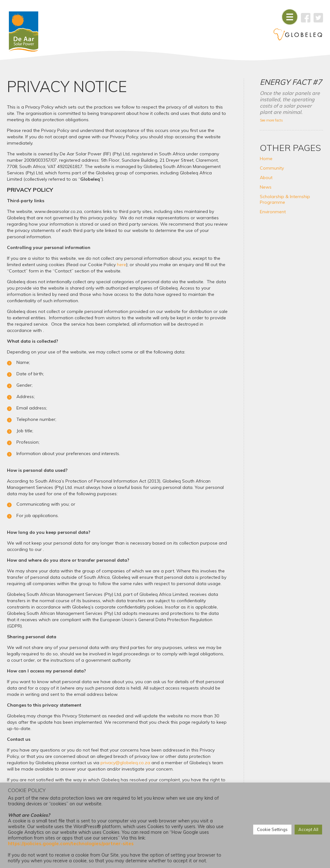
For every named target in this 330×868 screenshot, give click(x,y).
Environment (273, 212)
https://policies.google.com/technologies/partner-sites (71, 843)
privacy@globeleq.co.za (125, 763)
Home (266, 159)
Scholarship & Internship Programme (285, 199)
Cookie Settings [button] (272, 829)
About (266, 178)
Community (272, 168)
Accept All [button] (308, 829)
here (122, 265)
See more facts (271, 120)
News (266, 187)
